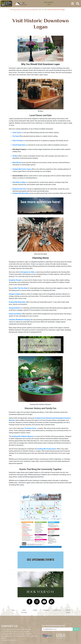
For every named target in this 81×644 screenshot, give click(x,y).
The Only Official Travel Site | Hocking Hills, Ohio (26, 10)
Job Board (57, 610)
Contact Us (9, 626)
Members (46, 610)
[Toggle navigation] (73, 4)
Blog (13, 610)
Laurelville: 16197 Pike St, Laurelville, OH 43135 (16, 634)
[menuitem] (6, 4)
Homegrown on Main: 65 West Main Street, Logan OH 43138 (19, 637)
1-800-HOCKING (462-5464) (11, 629)
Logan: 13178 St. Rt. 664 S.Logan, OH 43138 (15, 632)
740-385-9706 (26, 629)
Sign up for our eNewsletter (53, 626)
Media (35, 610)
